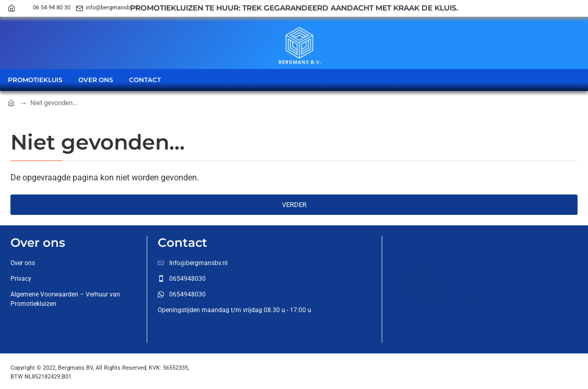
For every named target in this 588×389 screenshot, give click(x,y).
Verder (294, 205)
